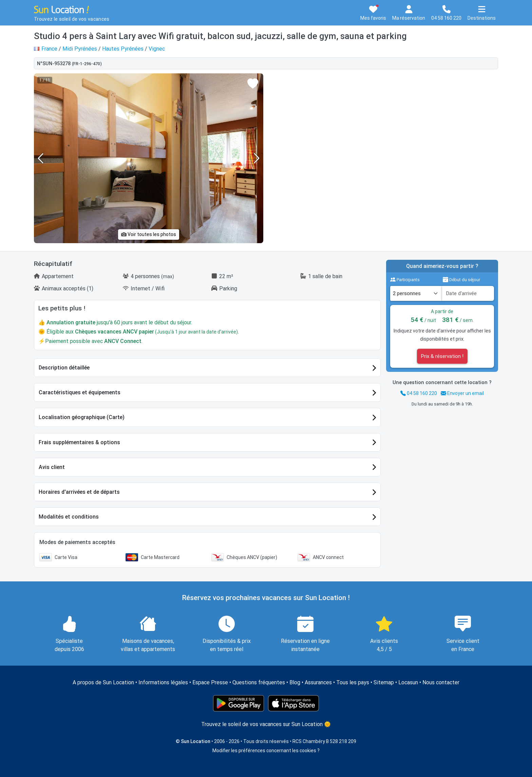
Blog (295, 682)
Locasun (408, 682)
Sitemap (384, 682)
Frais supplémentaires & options (79, 442)
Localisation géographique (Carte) (82, 417)
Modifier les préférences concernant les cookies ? (266, 751)
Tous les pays (353, 682)
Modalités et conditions (69, 517)
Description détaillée (64, 368)
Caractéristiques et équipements (80, 392)
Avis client (52, 467)
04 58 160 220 (419, 393)
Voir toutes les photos (149, 234)
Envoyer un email (462, 393)
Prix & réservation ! (442, 356)
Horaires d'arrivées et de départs (79, 492)
